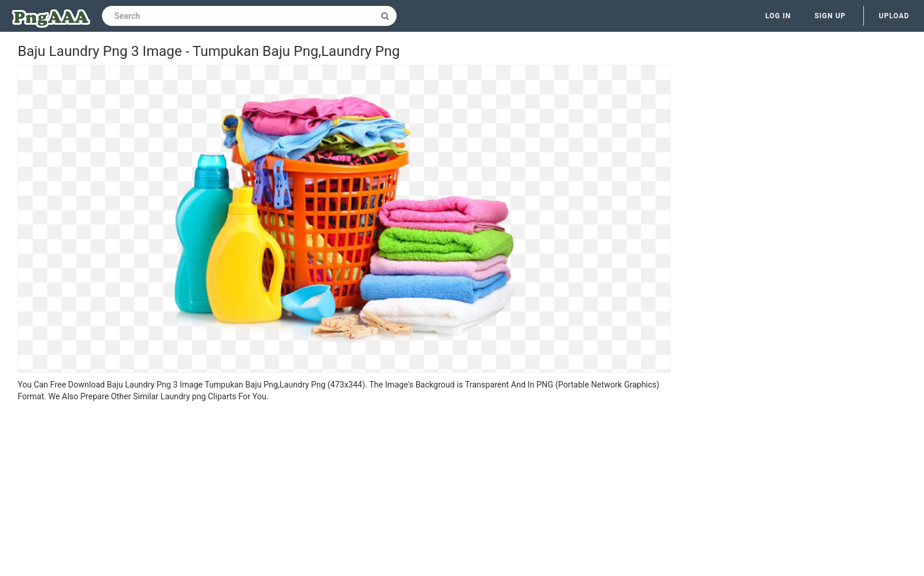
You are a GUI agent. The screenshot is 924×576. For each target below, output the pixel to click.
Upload (894, 16)
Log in (778, 16)
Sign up (830, 16)
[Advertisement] (344, 491)
